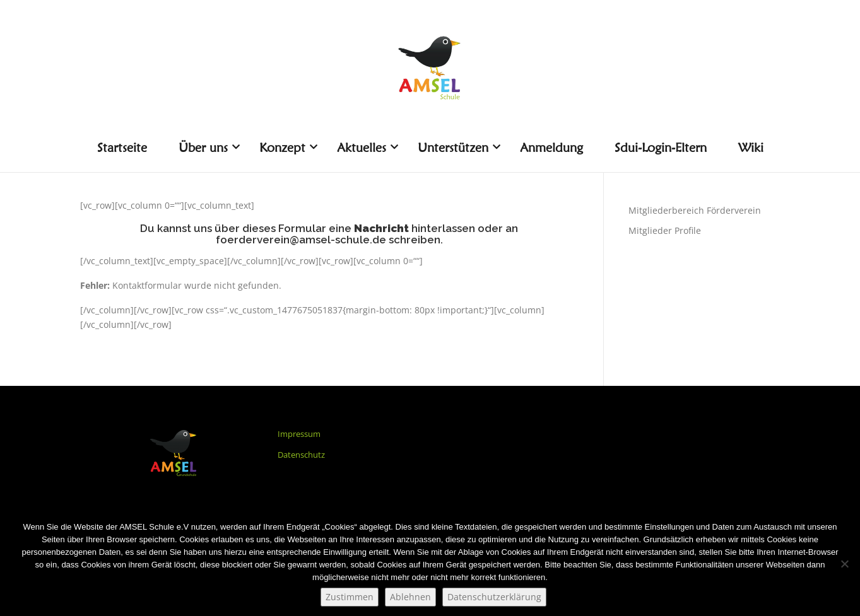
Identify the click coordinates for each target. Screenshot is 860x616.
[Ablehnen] (844, 564)
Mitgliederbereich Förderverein (695, 210)
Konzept (287, 148)
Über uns (208, 148)
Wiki (751, 148)
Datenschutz (301, 455)
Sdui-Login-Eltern (661, 148)
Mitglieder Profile (665, 230)
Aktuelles (366, 148)
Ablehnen (410, 597)
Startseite (122, 148)
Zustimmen (350, 597)
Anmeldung (551, 148)
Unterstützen (458, 148)
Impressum (299, 434)
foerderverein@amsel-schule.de (301, 240)
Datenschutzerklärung (494, 597)
